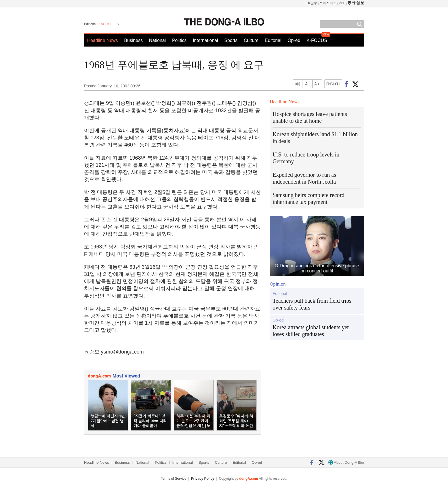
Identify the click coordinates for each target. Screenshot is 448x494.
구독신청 (311, 3)
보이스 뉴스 (328, 3)
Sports (231, 40)
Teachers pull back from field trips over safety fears (312, 304)
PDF (342, 3)
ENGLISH (106, 24)
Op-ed (294, 40)
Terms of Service (174, 479)
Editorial (273, 40)
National (158, 40)
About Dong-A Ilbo (346, 462)
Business (134, 40)
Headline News (103, 40)
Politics (179, 40)
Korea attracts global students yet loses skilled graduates (311, 331)
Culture (251, 40)
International (205, 40)
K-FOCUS (317, 40)
